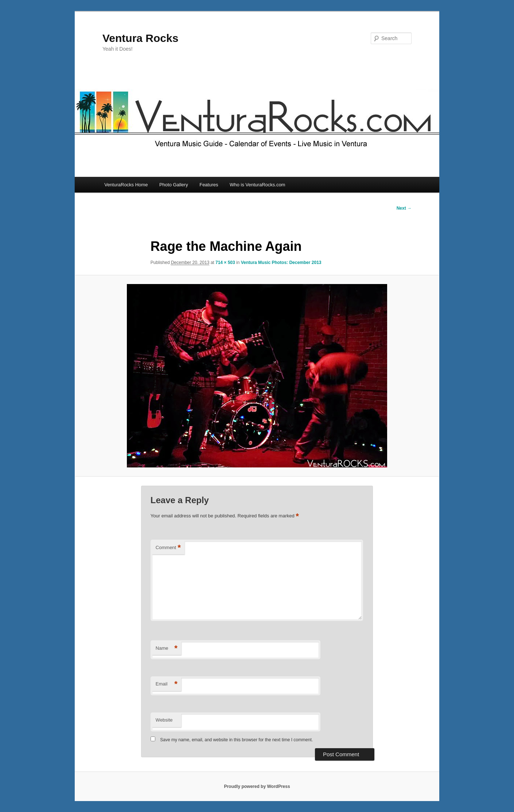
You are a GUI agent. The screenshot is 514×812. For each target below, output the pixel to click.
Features (209, 185)
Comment (168, 548)
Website (164, 720)
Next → (404, 208)
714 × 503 (225, 263)
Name (167, 648)
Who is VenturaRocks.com (257, 185)
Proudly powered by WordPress (257, 786)
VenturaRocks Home (126, 185)
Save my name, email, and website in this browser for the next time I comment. (236, 740)
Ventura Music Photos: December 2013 (281, 263)
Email (167, 684)
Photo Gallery (174, 185)
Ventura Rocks (140, 38)
